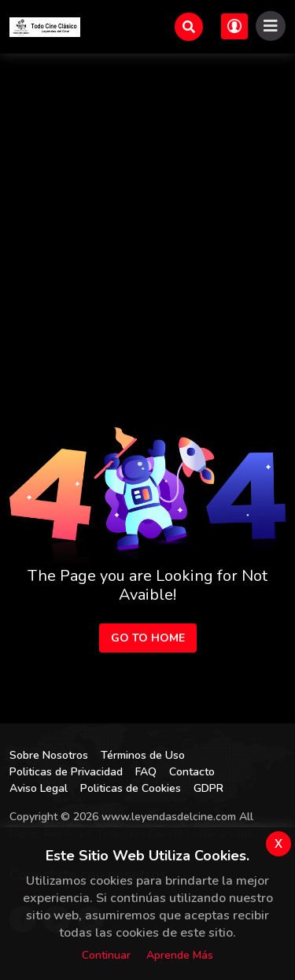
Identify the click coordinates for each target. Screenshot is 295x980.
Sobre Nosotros (49, 755)
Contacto (192, 772)
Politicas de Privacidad (66, 772)
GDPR (208, 788)
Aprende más (180, 955)
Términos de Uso (143, 755)
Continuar (106, 955)
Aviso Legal (39, 788)
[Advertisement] (147, 209)
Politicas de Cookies (131, 788)
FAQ (146, 772)
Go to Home (148, 638)
